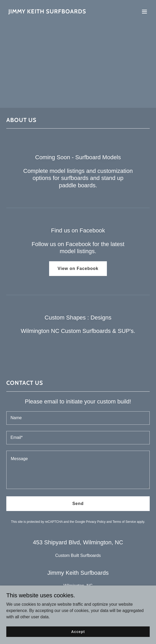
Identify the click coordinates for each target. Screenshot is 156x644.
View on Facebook (78, 268)
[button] (144, 12)
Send (78, 504)
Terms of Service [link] (124, 522)
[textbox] (78, 418)
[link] (47, 12)
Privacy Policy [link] (96, 522)
